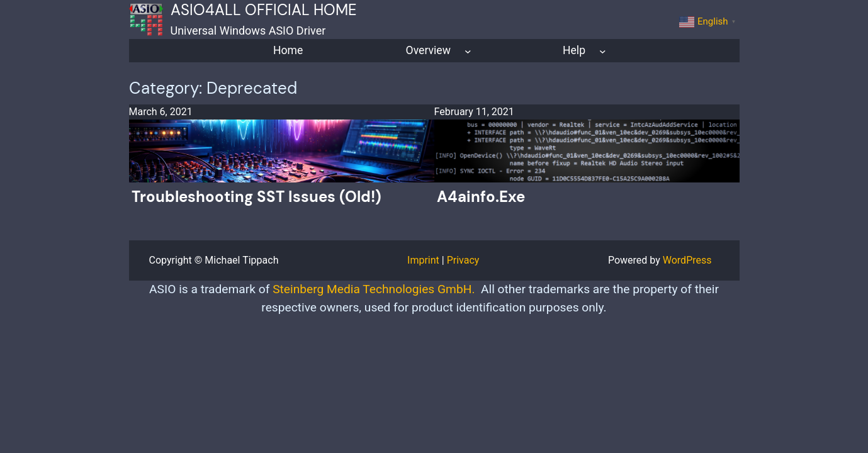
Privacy (463, 260)
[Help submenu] (603, 51)
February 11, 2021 (474, 112)
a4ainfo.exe (481, 197)
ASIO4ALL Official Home (264, 10)
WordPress (687, 260)
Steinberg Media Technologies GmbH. (374, 289)
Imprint (423, 260)
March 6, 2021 (161, 112)
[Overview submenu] (468, 51)
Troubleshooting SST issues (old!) (256, 197)
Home (288, 50)
